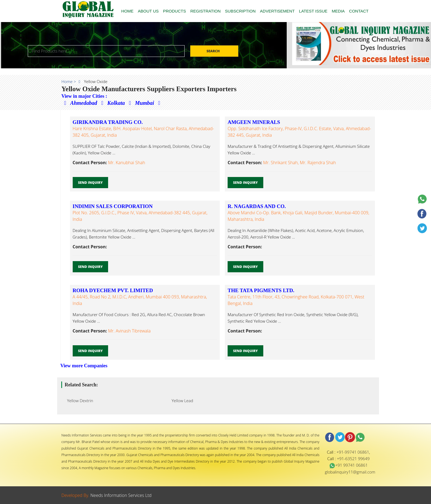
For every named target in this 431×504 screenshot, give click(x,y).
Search (213, 51)
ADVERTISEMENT (277, 11)
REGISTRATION (205, 11)
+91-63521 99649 (353, 459)
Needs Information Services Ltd (121, 495)
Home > (69, 81)
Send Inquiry (91, 183)
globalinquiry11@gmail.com (350, 472)
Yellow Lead (181, 401)
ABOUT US (148, 11)
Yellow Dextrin (79, 401)
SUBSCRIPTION (240, 11)
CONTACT (359, 11)
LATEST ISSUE (313, 11)
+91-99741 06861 (353, 452)
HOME (127, 11)
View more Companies (84, 366)
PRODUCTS (175, 11)
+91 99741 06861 (348, 465)
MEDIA (338, 11)
